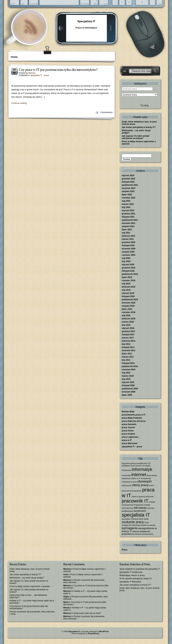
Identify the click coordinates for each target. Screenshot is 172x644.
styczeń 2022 (128, 210)
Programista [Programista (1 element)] (138, 505)
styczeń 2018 (128, 328)
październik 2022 (130, 185)
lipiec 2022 (127, 195)
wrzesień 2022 (129, 188)
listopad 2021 (128, 217)
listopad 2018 (128, 296)
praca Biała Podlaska (132, 418)
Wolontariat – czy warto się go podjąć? (27, 578)
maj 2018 (126, 315)
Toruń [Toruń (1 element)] (147, 522)
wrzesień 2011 (129, 350)
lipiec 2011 (127, 354)
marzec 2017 (128, 338)
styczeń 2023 (128, 175)
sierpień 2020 (128, 252)
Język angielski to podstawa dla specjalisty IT (140, 569)
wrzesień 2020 (129, 249)
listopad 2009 (128, 385)
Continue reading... (20, 103)
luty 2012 (126, 344)
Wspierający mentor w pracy (132, 575)
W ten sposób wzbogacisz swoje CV (136, 579)
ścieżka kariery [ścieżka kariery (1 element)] (147, 534)
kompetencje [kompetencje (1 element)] (146, 478)
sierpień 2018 (128, 306)
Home (14, 57)
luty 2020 (126, 261)
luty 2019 (126, 290)
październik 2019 (130, 274)
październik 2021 (130, 220)
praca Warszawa (130, 443)
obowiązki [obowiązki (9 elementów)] (144, 481)
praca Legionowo (130, 437)
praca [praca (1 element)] (152, 485)
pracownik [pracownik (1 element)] (149, 496)
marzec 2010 (128, 376)
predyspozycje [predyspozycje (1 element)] (127, 505)
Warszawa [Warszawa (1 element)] (136, 525)
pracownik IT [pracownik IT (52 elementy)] (135, 501)
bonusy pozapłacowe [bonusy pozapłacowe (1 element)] (139, 463)
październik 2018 (130, 300)
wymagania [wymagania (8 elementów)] (130, 528)
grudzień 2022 (128, 179)
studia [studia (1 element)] (146, 519)
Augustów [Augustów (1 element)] (126, 463)
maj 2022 (126, 201)
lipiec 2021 (127, 230)
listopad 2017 (128, 335)
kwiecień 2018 (128, 319)
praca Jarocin (128, 427)
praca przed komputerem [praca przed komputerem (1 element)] (132, 491)
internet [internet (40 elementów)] (139, 475)
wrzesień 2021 (129, 223)
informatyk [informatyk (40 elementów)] (142, 469)
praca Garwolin (129, 424)
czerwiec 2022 (128, 198)
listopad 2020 (128, 245)
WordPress (104, 631)
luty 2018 (126, 325)
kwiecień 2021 (128, 236)
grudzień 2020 (128, 242)
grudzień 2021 (128, 214)
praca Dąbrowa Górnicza (134, 421)
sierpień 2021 (128, 226)
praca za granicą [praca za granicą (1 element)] (138, 496)
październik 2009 (130, 389)
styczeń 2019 (128, 293)
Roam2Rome (94, 633)
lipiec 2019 (127, 277)
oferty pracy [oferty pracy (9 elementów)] (140, 485)
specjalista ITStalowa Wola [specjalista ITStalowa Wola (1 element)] (132, 519)
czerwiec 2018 (128, 312)
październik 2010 (130, 366)
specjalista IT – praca (132, 447)
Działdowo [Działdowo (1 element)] (126, 466)
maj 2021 (126, 233)
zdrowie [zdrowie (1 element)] (138, 534)
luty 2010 (126, 379)
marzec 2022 (128, 204)
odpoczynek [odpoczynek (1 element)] (127, 485)
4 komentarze (106, 112)
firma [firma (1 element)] (133, 466)
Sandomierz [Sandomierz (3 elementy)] (140, 511)
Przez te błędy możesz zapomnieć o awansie (30, 586)
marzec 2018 (128, 322)
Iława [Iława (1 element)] (149, 475)
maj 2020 (126, 258)
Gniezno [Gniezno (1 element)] (139, 466)
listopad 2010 (128, 363)
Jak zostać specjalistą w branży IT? (139, 127)
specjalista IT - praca (40, 75)
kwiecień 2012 (128, 341)
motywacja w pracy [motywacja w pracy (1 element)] (129, 482)
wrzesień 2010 (129, 370)
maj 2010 (126, 373)
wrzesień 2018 (129, 303)
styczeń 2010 (128, 382)
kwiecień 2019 (128, 287)
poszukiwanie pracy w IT (134, 415)
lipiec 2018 (127, 309)
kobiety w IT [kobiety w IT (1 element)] (136, 478)
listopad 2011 (128, 347)
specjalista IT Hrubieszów (131, 572)
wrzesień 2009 (129, 392)
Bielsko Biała (128, 412)
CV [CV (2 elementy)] (149, 463)
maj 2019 (126, 284)
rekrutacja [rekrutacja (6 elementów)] (140, 508)
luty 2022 (126, 207)
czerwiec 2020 (128, 255)
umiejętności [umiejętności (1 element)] (127, 525)
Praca (125, 550)
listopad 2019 (128, 271)
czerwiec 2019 (128, 280)
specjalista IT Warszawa (130, 582)
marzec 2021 (128, 239)
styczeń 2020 (128, 265)
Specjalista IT (86, 21)
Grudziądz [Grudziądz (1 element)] (147, 466)
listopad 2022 (128, 182)
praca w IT (127, 440)
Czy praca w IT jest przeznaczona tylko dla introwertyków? (58, 70)
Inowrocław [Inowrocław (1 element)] (126, 475)
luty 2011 (126, 360)
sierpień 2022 (128, 191)
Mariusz (32, 73)
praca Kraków (128, 434)
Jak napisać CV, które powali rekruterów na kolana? (136, 137)
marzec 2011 (128, 357)
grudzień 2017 (128, 331)
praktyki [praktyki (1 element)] (152, 502)
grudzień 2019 (128, 268)
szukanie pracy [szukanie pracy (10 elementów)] (133, 522)
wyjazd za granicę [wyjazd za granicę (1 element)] (148, 525)
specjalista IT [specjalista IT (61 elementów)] (136, 515)
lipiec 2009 (127, 395)
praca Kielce (128, 431)
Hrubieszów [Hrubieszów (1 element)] (126, 470)
